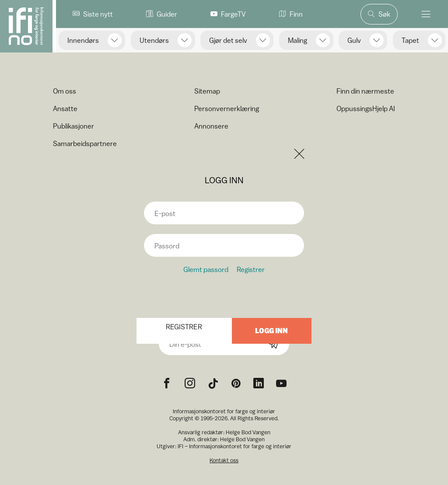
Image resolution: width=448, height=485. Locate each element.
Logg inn (271, 331)
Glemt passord (206, 269)
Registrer (251, 269)
